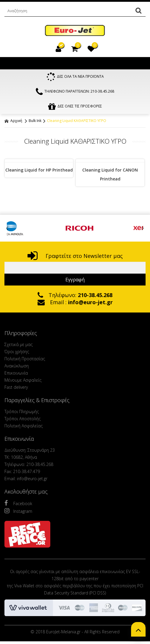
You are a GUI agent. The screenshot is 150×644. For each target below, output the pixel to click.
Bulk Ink (35, 121)
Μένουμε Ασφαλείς (23, 380)
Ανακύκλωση (17, 366)
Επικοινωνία (16, 373)
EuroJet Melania (75, 31)
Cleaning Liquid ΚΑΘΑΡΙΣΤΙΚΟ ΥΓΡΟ (77, 121)
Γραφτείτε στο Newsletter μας (75, 256)
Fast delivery (16, 387)
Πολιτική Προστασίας (25, 359)
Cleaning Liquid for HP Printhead (39, 170)
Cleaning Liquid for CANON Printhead (110, 174)
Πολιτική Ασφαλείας (24, 426)
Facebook (18, 503)
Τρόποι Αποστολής (22, 419)
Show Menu (10, 63)
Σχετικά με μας (18, 344)
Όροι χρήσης (17, 352)
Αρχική (13, 121)
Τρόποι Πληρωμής (22, 411)
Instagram (18, 511)
